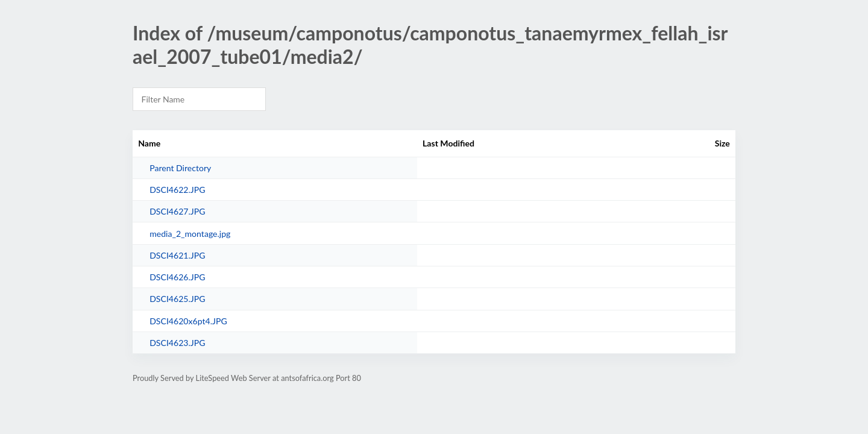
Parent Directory (180, 168)
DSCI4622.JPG (177, 190)
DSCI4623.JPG (177, 343)
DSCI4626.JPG (177, 277)
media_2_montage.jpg (190, 234)
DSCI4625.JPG (177, 299)
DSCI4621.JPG (177, 255)
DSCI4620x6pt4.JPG (188, 321)
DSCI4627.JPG (177, 211)
